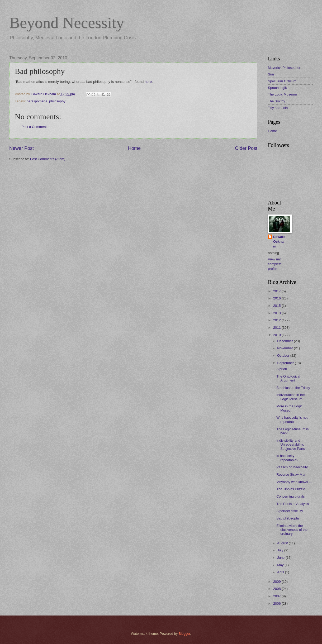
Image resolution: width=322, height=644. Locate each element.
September (286, 363)
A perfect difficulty (290, 511)
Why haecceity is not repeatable (292, 419)
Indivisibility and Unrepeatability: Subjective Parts (291, 445)
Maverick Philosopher (284, 68)
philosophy (57, 101)
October (284, 356)
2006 (277, 604)
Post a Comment (34, 127)
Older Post (246, 148)
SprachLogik (277, 88)
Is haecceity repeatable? (287, 458)
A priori (282, 369)
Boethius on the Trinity (293, 388)
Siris (271, 74)
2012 (277, 320)
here (148, 82)
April (281, 572)
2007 (277, 596)
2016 (277, 298)
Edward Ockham (279, 242)
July (281, 550)
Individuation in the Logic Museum (290, 397)
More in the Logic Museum (289, 408)
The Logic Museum (282, 94)
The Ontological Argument (288, 378)
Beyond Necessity (67, 23)
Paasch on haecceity (292, 467)
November (285, 348)
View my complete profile (275, 264)
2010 (277, 335)
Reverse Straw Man (291, 474)
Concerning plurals (290, 496)
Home (134, 148)
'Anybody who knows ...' (294, 482)
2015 (277, 306)
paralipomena (37, 101)
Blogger (184, 634)
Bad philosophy (288, 518)
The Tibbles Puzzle (291, 489)
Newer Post (22, 148)
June (281, 558)
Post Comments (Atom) (48, 159)
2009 (277, 582)
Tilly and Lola (278, 108)
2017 (277, 291)
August (283, 543)
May (281, 565)
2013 (277, 313)
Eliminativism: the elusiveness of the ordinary (292, 530)
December (285, 341)
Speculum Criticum (282, 81)
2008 (277, 589)
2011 (277, 328)
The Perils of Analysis (293, 504)
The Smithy (276, 101)
